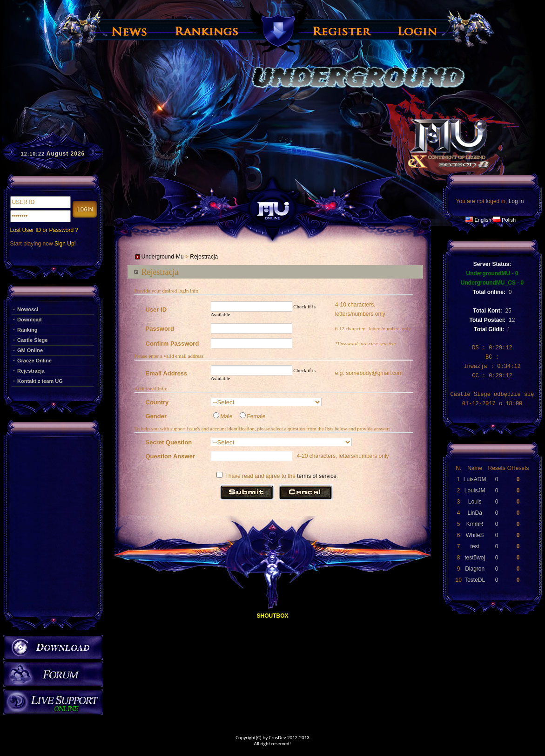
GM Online (30, 350)
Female (253, 416)
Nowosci (28, 309)
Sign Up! (65, 244)
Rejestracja (31, 371)
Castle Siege (32, 340)
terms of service (317, 476)
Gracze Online (34, 361)
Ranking (27, 330)
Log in (516, 201)
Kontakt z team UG (40, 381)
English (483, 220)
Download (30, 320)
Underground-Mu (163, 257)
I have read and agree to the (256, 476)
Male (223, 416)
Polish (509, 220)
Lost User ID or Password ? (44, 230)
